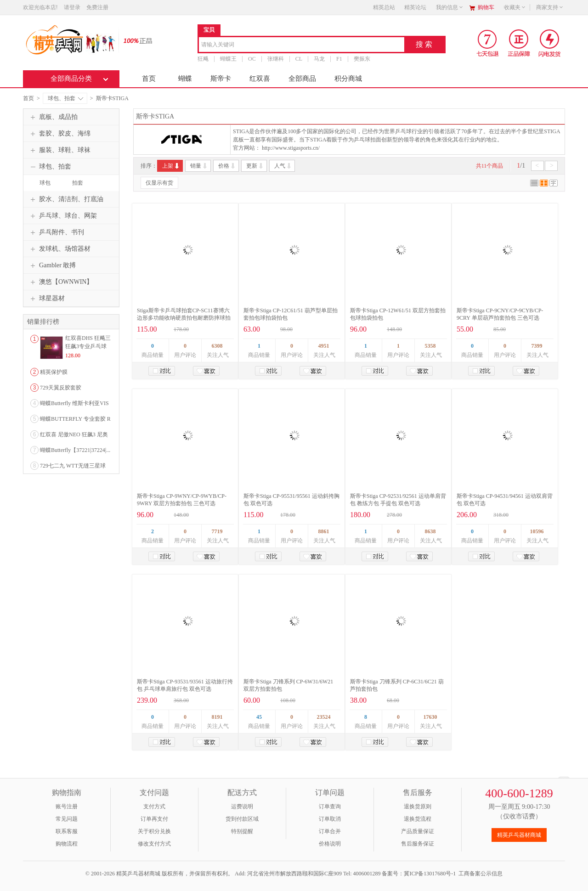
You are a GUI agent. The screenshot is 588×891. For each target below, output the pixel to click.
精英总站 (384, 7)
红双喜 (260, 79)
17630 (430, 717)
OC (252, 59)
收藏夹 (515, 7)
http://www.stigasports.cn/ (291, 148)
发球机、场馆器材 (59, 249)
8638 (430, 531)
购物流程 (67, 844)
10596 (537, 531)
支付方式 (154, 806)
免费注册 (97, 7)
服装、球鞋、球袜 (59, 150)
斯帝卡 (221, 79)
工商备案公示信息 (481, 874)
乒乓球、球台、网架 (62, 216)
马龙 (319, 59)
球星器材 (46, 299)
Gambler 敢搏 (52, 265)
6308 (217, 346)
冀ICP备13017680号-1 (430, 874)
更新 (255, 166)
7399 (537, 346)
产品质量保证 (418, 831)
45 (259, 717)
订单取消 (330, 819)
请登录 (72, 7)
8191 (217, 717)
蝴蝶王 (228, 59)
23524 (324, 717)
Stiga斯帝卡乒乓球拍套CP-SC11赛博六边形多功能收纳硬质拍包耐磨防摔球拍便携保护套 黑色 (184, 318)
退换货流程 (418, 819)
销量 (199, 166)
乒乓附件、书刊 (56, 232)
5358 (430, 346)
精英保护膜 (54, 372)
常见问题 (67, 819)
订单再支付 (154, 819)
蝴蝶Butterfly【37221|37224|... (75, 450)
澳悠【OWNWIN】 (60, 282)
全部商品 (302, 79)
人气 (283, 166)
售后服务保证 (418, 844)
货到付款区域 (242, 819)
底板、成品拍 (53, 117)
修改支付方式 (154, 844)
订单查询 (330, 806)
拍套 (78, 183)
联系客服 (67, 831)
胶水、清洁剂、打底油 (66, 199)
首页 (149, 79)
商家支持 (550, 7)
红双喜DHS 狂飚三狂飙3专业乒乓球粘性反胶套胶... (88, 346)
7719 (217, 531)
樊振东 (362, 59)
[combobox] (302, 45)
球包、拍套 (65, 98)
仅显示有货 (159, 183)
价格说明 (330, 844)
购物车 (486, 7)
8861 (324, 531)
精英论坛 (415, 7)
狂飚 (203, 59)
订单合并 (330, 831)
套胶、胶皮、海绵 (59, 134)
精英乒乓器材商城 (519, 835)
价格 (227, 166)
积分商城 (348, 79)
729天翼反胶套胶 (61, 388)
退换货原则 (418, 806)
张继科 (276, 59)
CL (299, 59)
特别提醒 (242, 831)
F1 (339, 59)
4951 (324, 346)
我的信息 (450, 7)
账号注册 (67, 806)
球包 (45, 183)
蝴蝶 (185, 79)
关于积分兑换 (154, 831)
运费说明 (242, 806)
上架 (171, 166)
